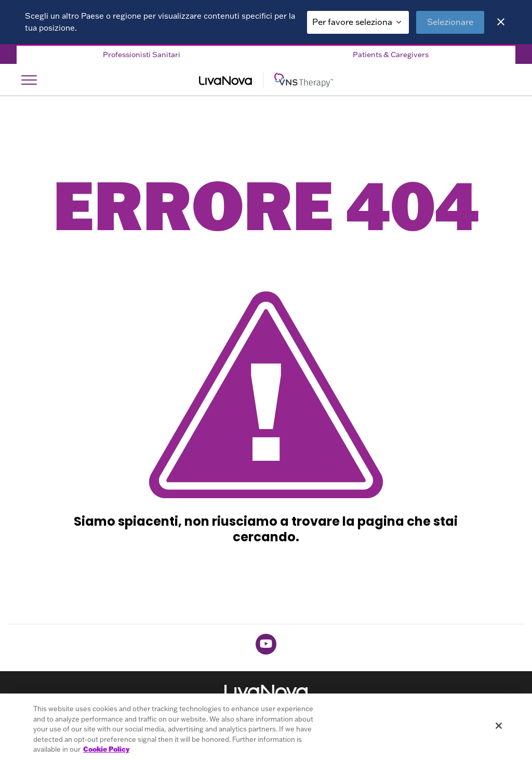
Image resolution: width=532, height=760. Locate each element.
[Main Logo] (266, 80)
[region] (266, 727)
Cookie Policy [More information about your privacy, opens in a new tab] (106, 749)
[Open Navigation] (29, 80)
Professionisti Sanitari (142, 55)
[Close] (501, 22)
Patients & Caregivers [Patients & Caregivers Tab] (391, 55)
